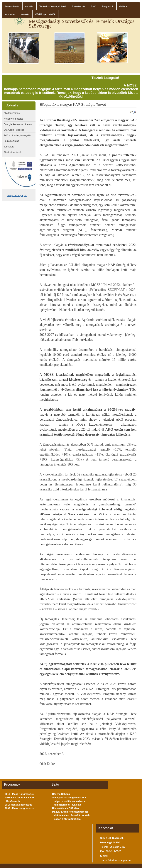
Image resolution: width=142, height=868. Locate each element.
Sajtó (93, 6)
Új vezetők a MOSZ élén (65, 808)
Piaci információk (13, 152)
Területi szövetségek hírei (53, 6)
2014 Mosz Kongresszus (18, 805)
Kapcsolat (10, 14)
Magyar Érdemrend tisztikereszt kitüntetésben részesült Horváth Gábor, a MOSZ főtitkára (71, 815)
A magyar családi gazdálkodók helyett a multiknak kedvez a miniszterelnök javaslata (69, 801)
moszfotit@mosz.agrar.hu (116, 860)
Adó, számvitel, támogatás (18, 135)
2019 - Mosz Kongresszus (19, 794)
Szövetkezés (78, 6)
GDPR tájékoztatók (45, 14)
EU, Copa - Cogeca (14, 130)
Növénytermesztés (13, 119)
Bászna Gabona (61, 794)
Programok (108, 6)
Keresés (25, 14)
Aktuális (29, 6)
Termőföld (9, 147)
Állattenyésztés (12, 113)
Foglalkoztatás (11, 141)
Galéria (123, 6)
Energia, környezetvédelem (18, 124)
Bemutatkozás (12, 6)
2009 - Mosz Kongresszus (19, 808)
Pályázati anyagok (17, 195)
